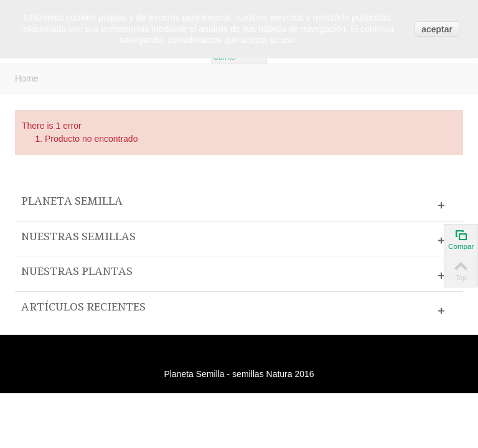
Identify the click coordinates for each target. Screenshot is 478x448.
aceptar (437, 29)
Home (26, 78)
